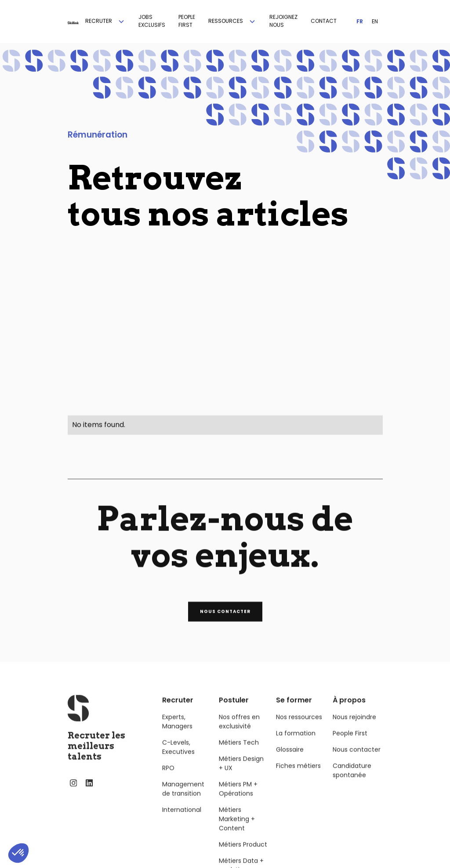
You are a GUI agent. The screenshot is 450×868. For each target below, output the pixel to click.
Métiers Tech (239, 752)
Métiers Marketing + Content (237, 828)
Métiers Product (243, 854)
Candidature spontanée (352, 780)
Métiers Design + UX (241, 773)
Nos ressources (299, 726)
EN (375, 21)
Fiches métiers (298, 775)
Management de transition (183, 798)
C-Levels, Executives (178, 757)
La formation (296, 743)
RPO (168, 777)
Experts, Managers (177, 731)
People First (350, 743)
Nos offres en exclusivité (239, 731)
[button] (105, 22)
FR (360, 21)
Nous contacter (357, 759)
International (182, 819)
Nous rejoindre (354, 726)
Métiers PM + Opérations (238, 798)
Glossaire (290, 759)
